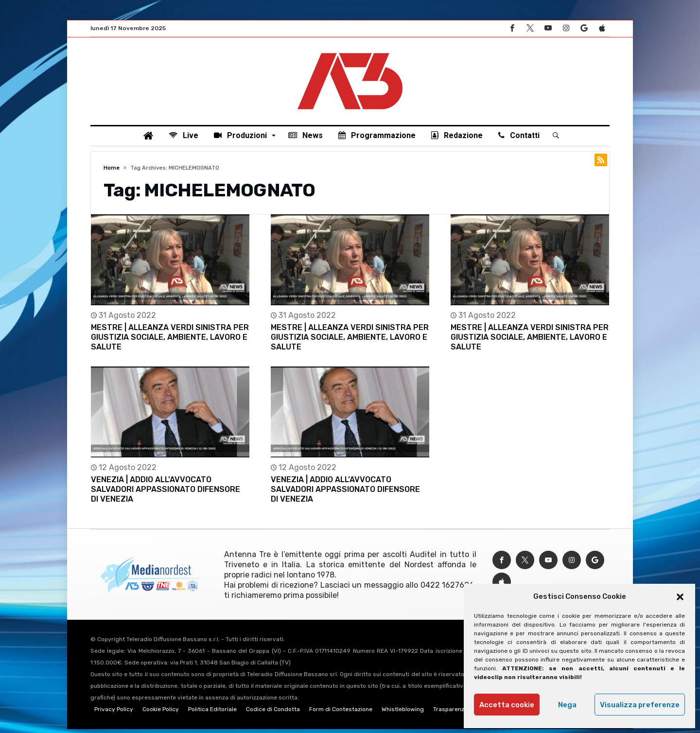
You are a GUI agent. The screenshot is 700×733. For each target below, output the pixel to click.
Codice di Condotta (273, 713)
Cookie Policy (161, 713)
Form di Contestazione (341, 713)
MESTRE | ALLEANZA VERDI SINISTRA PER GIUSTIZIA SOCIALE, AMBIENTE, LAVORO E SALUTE (170, 341)
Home (112, 171)
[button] (680, 597)
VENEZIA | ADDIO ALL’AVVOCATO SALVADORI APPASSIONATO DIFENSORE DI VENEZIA (166, 493)
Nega (567, 705)
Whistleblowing (403, 713)
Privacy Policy (114, 713)
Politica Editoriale (212, 713)
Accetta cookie (507, 705)
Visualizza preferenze (640, 705)
